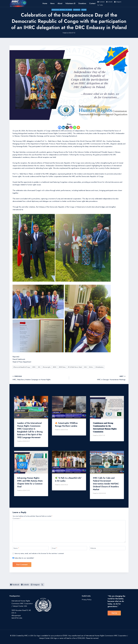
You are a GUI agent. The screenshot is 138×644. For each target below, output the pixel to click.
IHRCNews (62, 367)
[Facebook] (60, 127)
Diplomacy (77, 10)
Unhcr (91, 367)
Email (55, 548)
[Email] (69, 548)
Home (45, 3)
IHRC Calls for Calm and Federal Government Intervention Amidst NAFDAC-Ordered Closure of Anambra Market (106, 484)
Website (93, 548)
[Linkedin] (63, 127)
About (60, 3)
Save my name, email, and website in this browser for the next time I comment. (39, 554)
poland (84, 10)
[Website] (107, 548)
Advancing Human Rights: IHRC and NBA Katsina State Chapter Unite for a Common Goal (30, 482)
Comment (17, 518)
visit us (114, 613)
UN (85, 367)
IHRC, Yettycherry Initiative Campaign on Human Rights (40, 378)
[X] (67, 127)
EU (39, 367)
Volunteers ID (70, 3)
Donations (82, 3)
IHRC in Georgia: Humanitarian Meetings (98, 378)
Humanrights (47, 367)
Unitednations (100, 367)
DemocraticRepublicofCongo (22, 367)
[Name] (31, 548)
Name (16, 548)
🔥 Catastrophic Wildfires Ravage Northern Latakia (66, 425)
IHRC (55, 367)
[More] (78, 127)
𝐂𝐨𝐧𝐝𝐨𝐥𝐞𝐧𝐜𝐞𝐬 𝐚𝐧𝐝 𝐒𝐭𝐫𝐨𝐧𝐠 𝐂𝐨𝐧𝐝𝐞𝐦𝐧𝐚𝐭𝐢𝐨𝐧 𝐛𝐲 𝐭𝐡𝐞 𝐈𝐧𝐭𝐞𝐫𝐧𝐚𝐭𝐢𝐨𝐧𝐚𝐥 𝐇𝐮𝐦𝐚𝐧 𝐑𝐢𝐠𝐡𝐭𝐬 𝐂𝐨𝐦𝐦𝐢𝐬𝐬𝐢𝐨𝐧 (105, 427)
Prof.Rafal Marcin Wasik (75, 367)
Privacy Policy (87, 600)
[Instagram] (71, 127)
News (52, 3)
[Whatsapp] (75, 127)
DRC (34, 367)
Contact (92, 3)
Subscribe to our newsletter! (23, 558)
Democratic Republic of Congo (62, 10)
